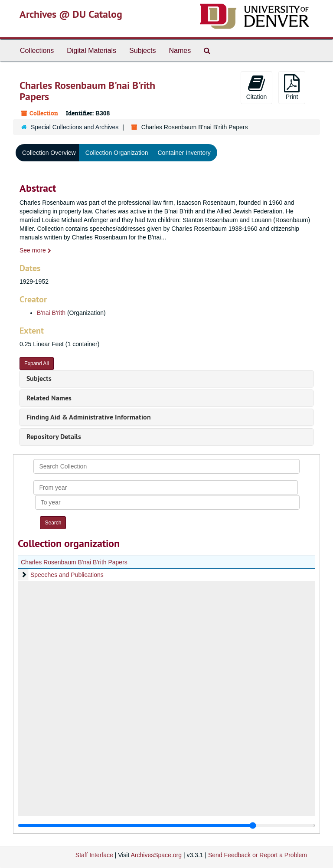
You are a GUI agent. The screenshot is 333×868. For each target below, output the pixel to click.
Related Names (49, 398)
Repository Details (54, 437)
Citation (256, 87)
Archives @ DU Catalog (71, 14)
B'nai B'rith (51, 313)
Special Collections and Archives (75, 127)
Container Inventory (184, 153)
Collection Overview (49, 153)
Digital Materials (91, 51)
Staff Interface (94, 855)
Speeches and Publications (67, 575)
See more (35, 250)
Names (180, 51)
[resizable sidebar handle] (166, 825)
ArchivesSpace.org (156, 855)
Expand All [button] (37, 364)
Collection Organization (117, 153)
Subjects (142, 51)
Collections (37, 51)
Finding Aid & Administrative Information (89, 417)
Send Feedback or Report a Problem (258, 855)
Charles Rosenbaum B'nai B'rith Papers (74, 562)
